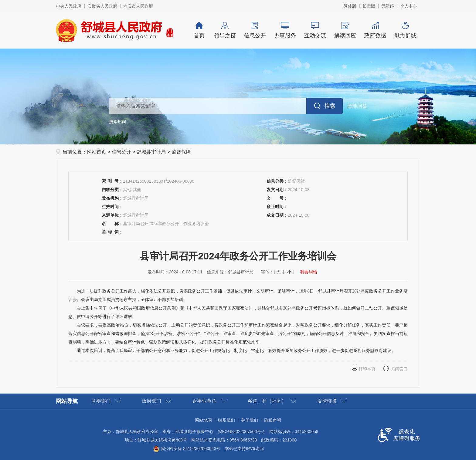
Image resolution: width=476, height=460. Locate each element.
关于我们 (250, 420)
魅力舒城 (405, 30)
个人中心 (409, 6)
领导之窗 (225, 30)
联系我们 (226, 420)
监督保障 (181, 152)
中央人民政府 (69, 6)
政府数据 (375, 30)
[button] (369, 6)
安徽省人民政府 (102, 6)
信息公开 (255, 30)
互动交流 (315, 30)
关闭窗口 (399, 369)
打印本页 (367, 369)
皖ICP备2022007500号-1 (241, 431)
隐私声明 (273, 420)
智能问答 (357, 106)
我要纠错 (309, 272)
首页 (199, 30)
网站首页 (97, 152)
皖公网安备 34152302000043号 (187, 448)
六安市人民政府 (138, 6)
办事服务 (285, 30)
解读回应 (345, 30)
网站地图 (203, 420)
